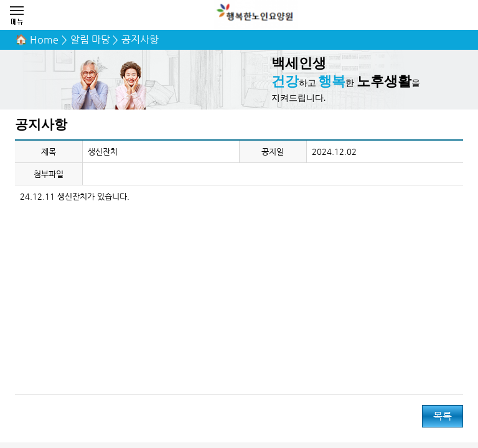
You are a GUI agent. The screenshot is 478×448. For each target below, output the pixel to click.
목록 (443, 416)
